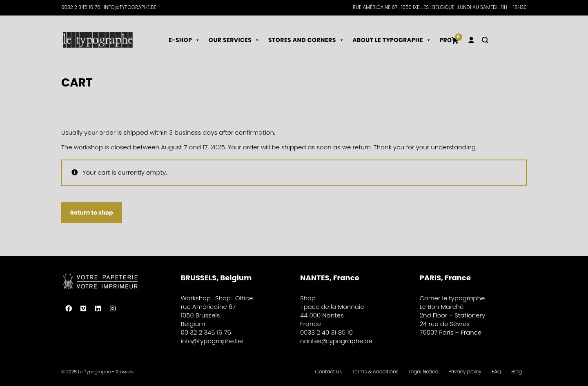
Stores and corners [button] (306, 40)
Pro (445, 40)
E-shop (185, 40)
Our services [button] (234, 40)
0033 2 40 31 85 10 (326, 332)
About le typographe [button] (392, 40)
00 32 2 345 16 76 (206, 332)
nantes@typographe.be (336, 341)
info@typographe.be (212, 341)
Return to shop (92, 213)
